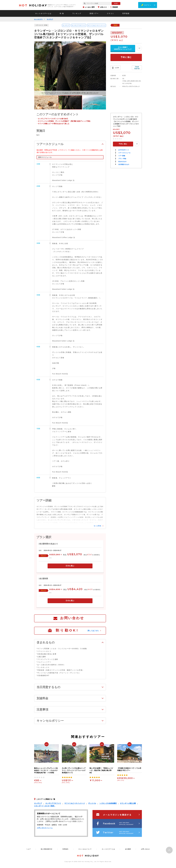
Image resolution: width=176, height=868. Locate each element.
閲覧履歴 (115, 7)
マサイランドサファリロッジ (131, 86)
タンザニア (50, 19)
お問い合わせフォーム (45, 828)
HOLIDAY (33, 5)
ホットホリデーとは (43, 13)
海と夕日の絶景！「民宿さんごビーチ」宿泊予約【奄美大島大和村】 (101, 770)
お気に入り (103, 7)
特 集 (62, 13)
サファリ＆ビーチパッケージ (97, 25)
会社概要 (128, 849)
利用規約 (65, 849)
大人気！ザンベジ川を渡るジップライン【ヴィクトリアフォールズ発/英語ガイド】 (74, 770)
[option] (70, 68)
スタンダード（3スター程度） (45, 806)
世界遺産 (126, 13)
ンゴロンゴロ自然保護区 (108, 803)
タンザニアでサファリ (79, 25)
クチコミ (110, 13)
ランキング (77, 13)
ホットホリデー (38, 19)
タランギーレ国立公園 (128, 803)
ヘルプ (28, 849)
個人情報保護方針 (47, 849)
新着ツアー (94, 13)
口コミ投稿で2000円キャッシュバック (123, 48)
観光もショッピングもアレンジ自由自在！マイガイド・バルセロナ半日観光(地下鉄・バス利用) (46, 770)
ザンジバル (92, 803)
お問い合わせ (72, 618)
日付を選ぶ (70, 566)
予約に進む (126, 57)
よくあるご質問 (90, 7)
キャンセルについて (85, 849)
